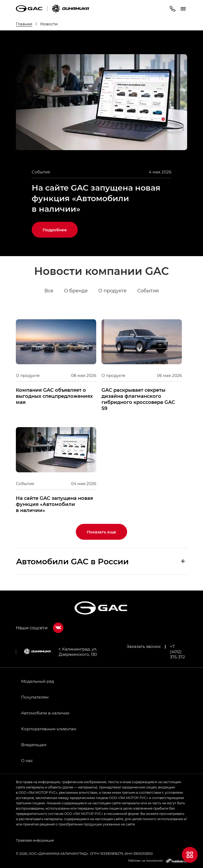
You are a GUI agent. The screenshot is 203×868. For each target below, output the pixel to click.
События (148, 291)
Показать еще (101, 532)
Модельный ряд (38, 681)
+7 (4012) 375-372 (177, 652)
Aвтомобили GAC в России (72, 561)
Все (49, 291)
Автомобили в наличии (45, 713)
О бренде (76, 291)
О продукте (112, 291)
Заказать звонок (144, 646)
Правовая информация (35, 840)
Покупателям (35, 697)
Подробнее (55, 230)
